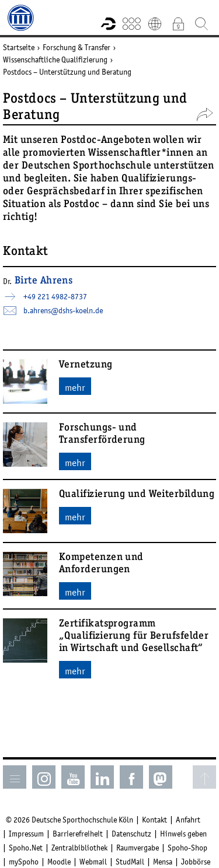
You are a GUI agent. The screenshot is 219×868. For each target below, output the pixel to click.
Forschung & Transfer (77, 47)
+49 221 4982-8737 (55, 296)
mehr (75, 387)
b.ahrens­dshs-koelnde (63, 310)
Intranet (178, 23)
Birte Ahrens (44, 281)
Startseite (19, 47)
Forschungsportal (108, 23)
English (155, 23)
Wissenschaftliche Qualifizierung (55, 60)
